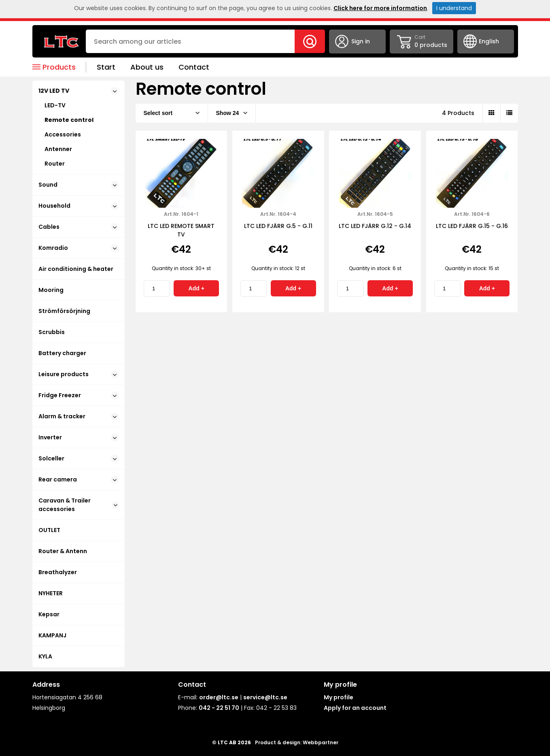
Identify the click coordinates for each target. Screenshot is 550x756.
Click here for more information (380, 8)
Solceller (79, 458)
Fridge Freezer (79, 395)
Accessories (63, 134)
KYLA (45, 656)
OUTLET (49, 530)
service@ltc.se (265, 697)
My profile (339, 697)
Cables (79, 227)
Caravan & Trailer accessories (79, 505)
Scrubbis (52, 332)
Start (106, 67)
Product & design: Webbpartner (297, 742)
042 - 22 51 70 (219, 708)
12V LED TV (79, 91)
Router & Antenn (63, 551)
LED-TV (55, 105)
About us (147, 67)
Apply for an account (355, 708)
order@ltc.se (219, 697)
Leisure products (79, 374)
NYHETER (51, 593)
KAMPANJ (52, 635)
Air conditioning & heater (76, 269)
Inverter (79, 437)
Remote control (69, 120)
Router (55, 164)
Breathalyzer (58, 572)
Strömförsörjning (64, 311)
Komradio (79, 248)
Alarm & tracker (79, 416)
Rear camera (79, 479)
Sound (79, 185)
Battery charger (62, 353)
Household (79, 206)
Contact (194, 67)
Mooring (51, 290)
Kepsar (49, 614)
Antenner (58, 149)
